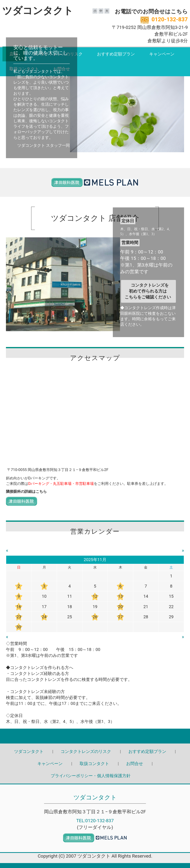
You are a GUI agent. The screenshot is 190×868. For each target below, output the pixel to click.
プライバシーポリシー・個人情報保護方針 (91, 776)
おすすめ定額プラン (116, 54)
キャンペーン (162, 54)
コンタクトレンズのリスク (86, 751)
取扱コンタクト (94, 764)
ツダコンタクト (38, 11)
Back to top (95, 736)
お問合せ (135, 764)
